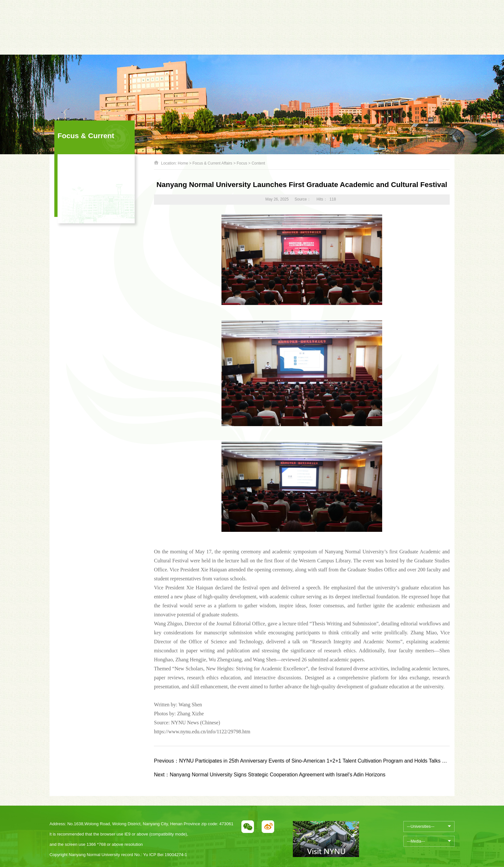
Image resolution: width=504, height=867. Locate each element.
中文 (401, 17)
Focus (242, 163)
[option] (179, 17)
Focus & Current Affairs (212, 163)
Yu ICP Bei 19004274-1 (165, 855)
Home (183, 163)
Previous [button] (129, 21)
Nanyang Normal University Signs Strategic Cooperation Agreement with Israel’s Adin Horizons (270, 775)
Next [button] (229, 21)
